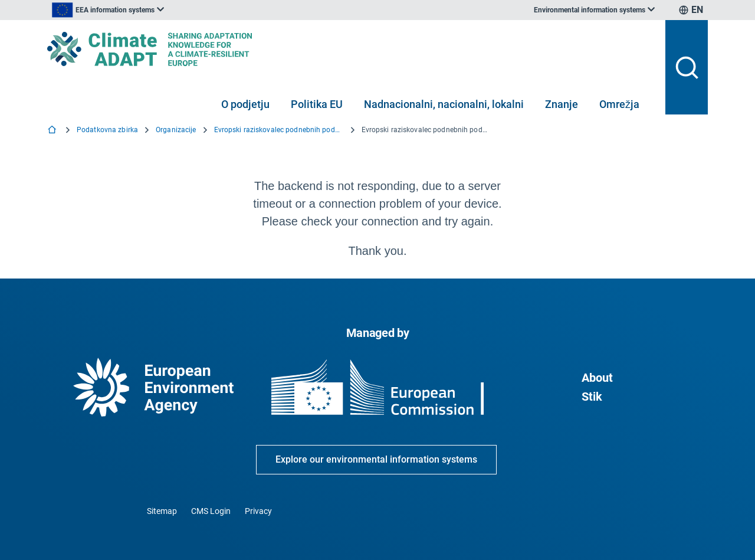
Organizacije (176, 130)
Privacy (258, 511)
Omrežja (619, 104)
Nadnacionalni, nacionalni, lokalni (444, 104)
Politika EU (317, 104)
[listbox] (166, 10)
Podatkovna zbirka (107, 130)
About (597, 378)
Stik (592, 397)
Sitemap (162, 511)
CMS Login (211, 511)
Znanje (562, 104)
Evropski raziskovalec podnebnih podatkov (279, 130)
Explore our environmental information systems (376, 459)
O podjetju (245, 104)
